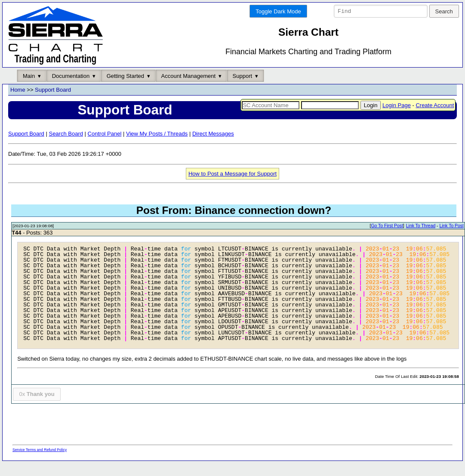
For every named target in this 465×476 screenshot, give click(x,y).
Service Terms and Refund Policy (40, 450)
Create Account (435, 105)
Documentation (71, 76)
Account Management (188, 76)
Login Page (397, 105)
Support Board (53, 90)
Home (18, 90)
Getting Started (125, 76)
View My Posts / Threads (157, 134)
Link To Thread (421, 226)
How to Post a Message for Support (232, 174)
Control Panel (105, 134)
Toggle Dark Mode (278, 11)
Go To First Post (387, 226)
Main (29, 76)
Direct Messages (213, 134)
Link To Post (451, 226)
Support (243, 76)
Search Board (66, 134)
